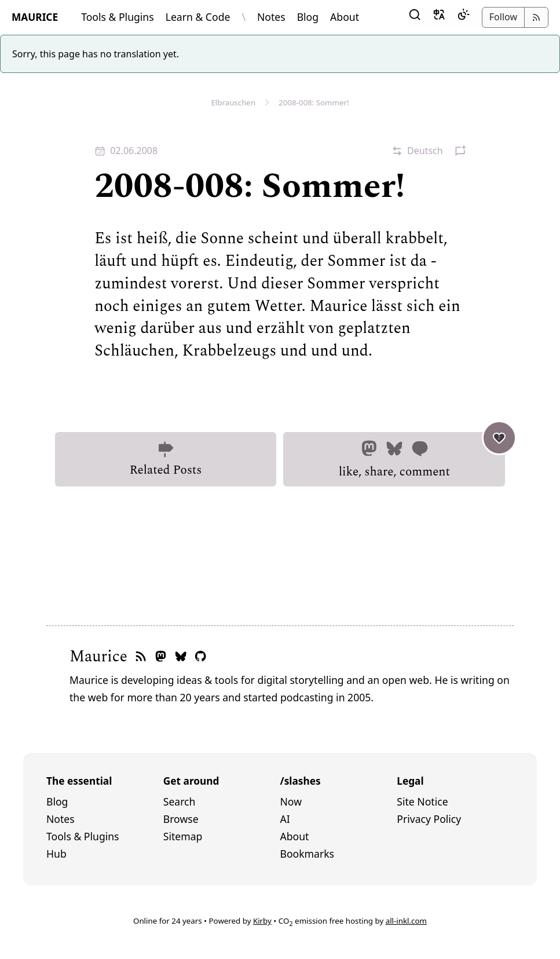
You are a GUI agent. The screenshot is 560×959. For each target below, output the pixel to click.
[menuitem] (105, 802)
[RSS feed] (141, 657)
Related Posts (166, 460)
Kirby (262, 921)
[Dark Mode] (463, 17)
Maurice (98, 657)
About (345, 17)
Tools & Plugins (118, 17)
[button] (415, 17)
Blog (308, 17)
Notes (271, 17)
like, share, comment (422, 457)
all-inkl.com (406, 921)
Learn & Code (198, 17)
